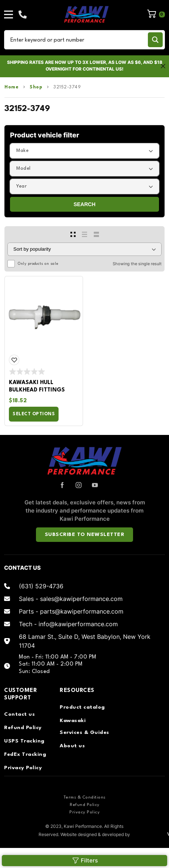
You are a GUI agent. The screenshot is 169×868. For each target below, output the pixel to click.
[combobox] (84, 151)
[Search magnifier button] (155, 40)
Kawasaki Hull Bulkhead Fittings (37, 386)
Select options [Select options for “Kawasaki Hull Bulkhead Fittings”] (34, 414)
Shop (36, 87)
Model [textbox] (24, 168)
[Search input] (77, 40)
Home (11, 87)
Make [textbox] (22, 151)
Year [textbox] (21, 186)
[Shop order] (84, 249)
